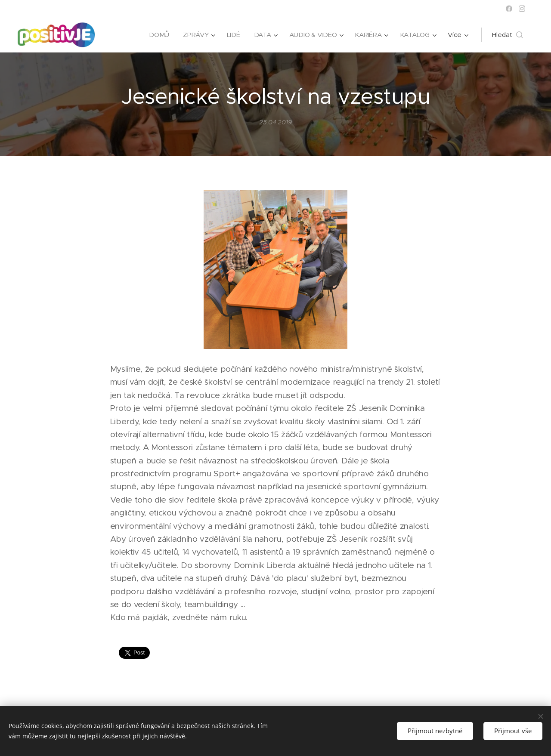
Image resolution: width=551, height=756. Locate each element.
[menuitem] (157, 35)
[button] (508, 35)
